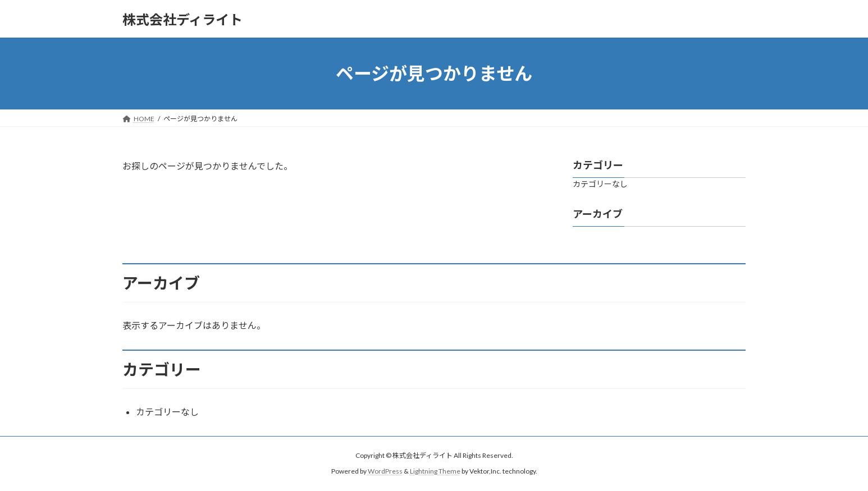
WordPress (385, 471)
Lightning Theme (435, 471)
